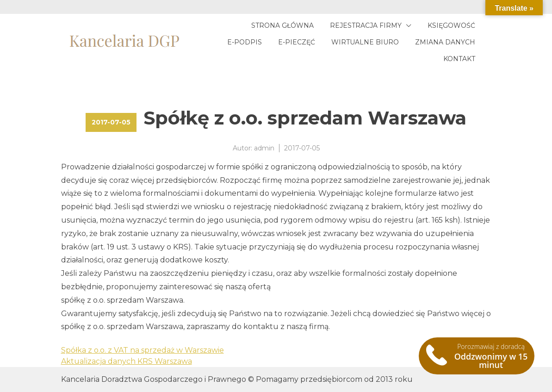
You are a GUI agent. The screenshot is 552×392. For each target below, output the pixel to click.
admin (264, 148)
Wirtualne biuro (365, 42)
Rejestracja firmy (366, 25)
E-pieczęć (297, 42)
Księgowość (451, 25)
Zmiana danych (445, 42)
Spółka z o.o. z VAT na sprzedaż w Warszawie (143, 350)
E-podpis (245, 42)
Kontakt (459, 59)
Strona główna (282, 25)
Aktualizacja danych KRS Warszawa (127, 361)
